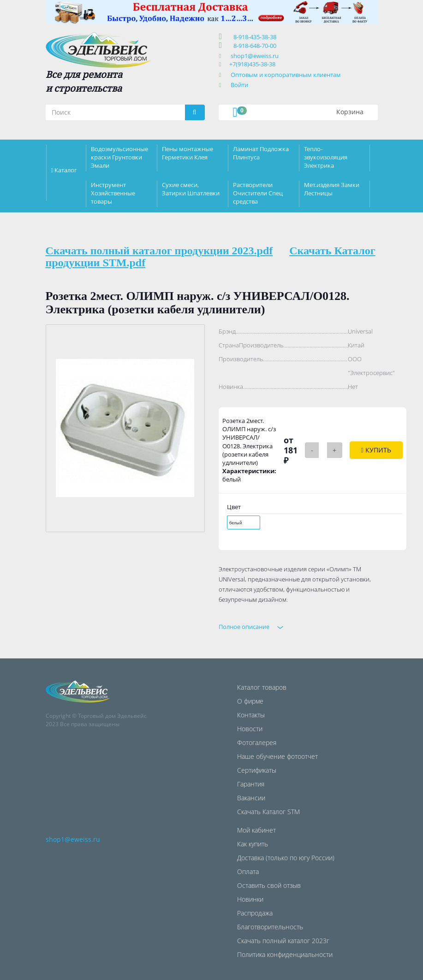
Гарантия (251, 784)
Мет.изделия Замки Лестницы (332, 189)
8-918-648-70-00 (253, 46)
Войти (239, 85)
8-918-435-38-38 (253, 37)
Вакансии (251, 798)
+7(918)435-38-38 (252, 64)
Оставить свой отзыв (269, 885)
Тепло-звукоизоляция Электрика (326, 157)
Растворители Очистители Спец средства (258, 193)
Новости (250, 729)
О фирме (250, 701)
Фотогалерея (257, 742)
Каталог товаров (262, 687)
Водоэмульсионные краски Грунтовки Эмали (119, 157)
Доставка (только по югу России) (286, 858)
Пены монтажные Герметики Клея (188, 153)
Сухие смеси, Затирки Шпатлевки (191, 189)
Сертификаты (257, 770)
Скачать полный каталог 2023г (283, 941)
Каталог (66, 170)
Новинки (250, 899)
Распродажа (255, 913)
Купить (376, 450)
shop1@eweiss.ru (255, 56)
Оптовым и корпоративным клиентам (286, 75)
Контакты (251, 715)
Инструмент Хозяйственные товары (113, 193)
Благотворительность (270, 927)
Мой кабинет (256, 830)
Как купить (253, 844)
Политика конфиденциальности (285, 954)
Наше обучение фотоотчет (277, 756)
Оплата (248, 871)
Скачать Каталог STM (268, 812)
